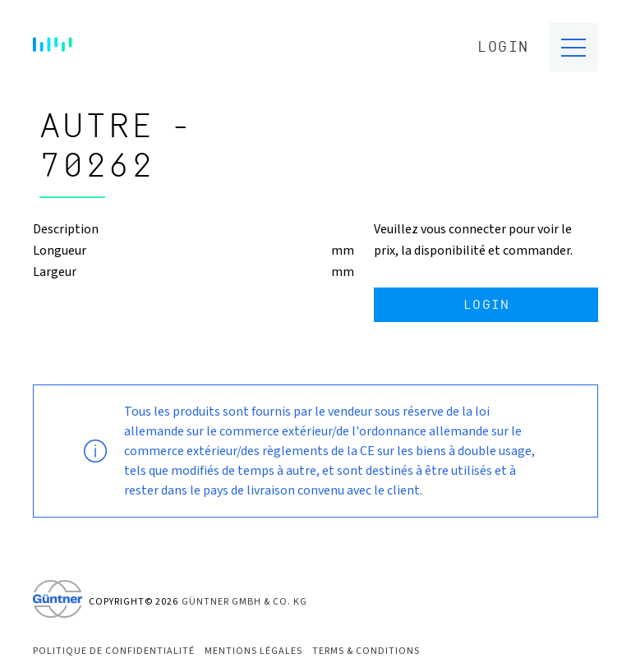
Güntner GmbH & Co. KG (244, 602)
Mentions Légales (253, 651)
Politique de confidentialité (114, 651)
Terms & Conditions (366, 651)
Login (503, 47)
